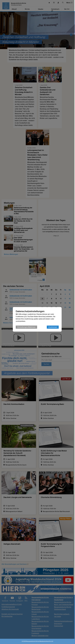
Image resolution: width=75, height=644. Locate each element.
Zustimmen (53, 330)
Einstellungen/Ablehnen (27, 330)
